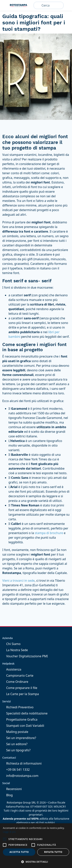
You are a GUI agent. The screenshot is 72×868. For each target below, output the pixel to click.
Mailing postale (15, 732)
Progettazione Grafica (20, 719)
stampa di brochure (49, 533)
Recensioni (12, 789)
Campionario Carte (18, 676)
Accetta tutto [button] (19, 852)
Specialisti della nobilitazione (25, 713)
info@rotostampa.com (20, 776)
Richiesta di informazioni (22, 763)
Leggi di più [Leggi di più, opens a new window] (9, 832)
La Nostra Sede (15, 650)
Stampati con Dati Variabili (23, 726)
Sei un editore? (15, 744)
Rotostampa (19, 5)
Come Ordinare (15, 682)
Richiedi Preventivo (18, 707)
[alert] (36, 846)
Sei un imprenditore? (19, 738)
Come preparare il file (20, 688)
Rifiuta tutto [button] (53, 852)
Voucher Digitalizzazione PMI (25, 656)
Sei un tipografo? (16, 750)
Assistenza (12, 669)
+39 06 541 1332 (16, 770)
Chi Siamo (11, 644)
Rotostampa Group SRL (21, 802)
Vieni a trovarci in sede (19, 581)
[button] (5, 839)
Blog (7, 795)
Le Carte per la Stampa (21, 694)
